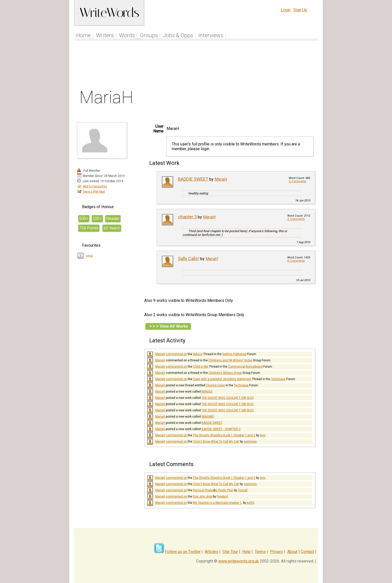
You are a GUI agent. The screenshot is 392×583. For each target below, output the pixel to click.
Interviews (211, 35)
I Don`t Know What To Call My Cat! (216, 442)
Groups (149, 35)
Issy (262, 435)
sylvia (89, 256)
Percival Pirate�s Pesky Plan (213, 490)
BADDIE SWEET (193, 179)
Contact (307, 552)
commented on (176, 354)
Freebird (222, 497)
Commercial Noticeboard (245, 367)
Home (83, 35)
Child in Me (201, 367)
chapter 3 (187, 217)
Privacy (276, 552)
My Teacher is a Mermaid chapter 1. (218, 503)
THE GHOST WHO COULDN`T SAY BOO (227, 398)
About (292, 552)
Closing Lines (215, 385)
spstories (250, 442)
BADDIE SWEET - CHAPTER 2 (221, 429)
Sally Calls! (189, 259)
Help (246, 552)
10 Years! (112, 228)
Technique (278, 379)
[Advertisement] (196, 66)
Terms (260, 552)
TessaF (243, 490)
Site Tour (230, 552)
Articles (211, 552)
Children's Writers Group (225, 373)
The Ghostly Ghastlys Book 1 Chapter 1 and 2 (224, 435)
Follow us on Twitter (183, 552)
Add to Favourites (95, 186)
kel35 (250, 503)
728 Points (89, 228)
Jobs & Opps (178, 35)
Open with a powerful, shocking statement (222, 379)
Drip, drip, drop (203, 497)
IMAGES (207, 392)
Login (286, 10)
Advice (198, 354)
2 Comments (296, 219)
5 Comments (297, 181)
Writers (105, 35)
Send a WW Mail (94, 192)
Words (127, 35)
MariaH (221, 179)
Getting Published (234, 354)
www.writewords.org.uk (238, 561)
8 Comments (296, 261)
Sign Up (300, 10)
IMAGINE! (208, 417)
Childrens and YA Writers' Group (230, 360)
